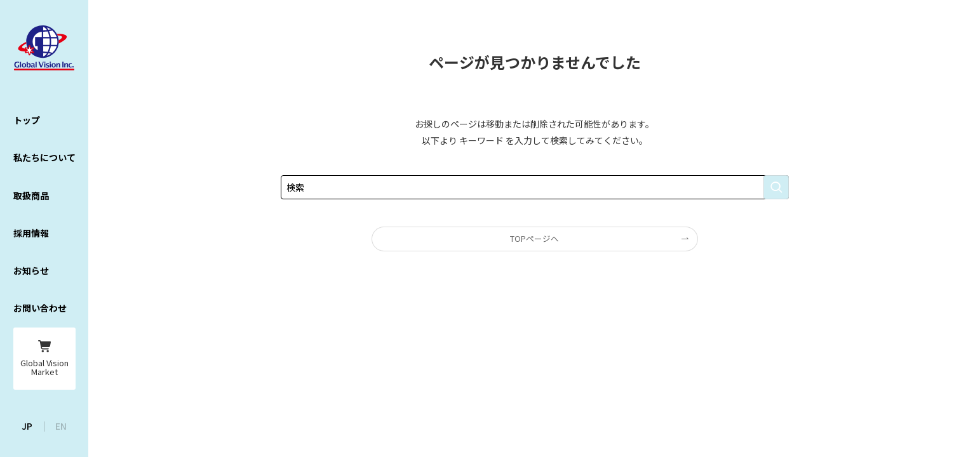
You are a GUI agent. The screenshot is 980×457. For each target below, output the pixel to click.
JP (27, 426)
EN (61, 426)
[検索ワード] (535, 187)
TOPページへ (534, 238)
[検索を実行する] (776, 187)
